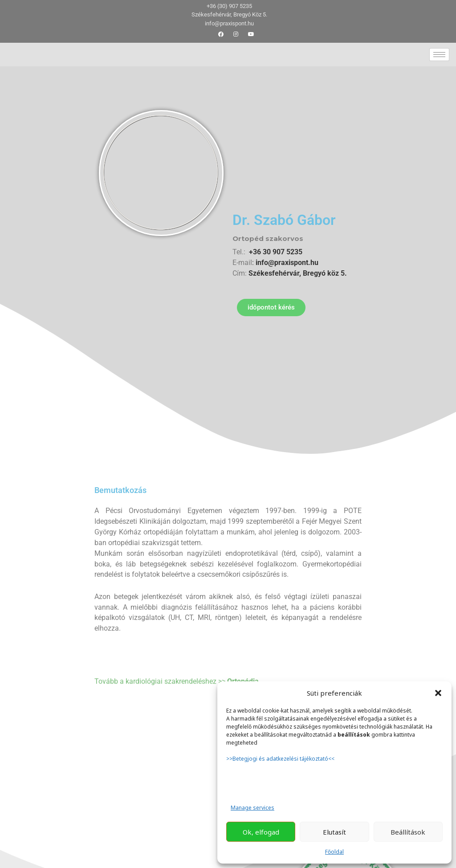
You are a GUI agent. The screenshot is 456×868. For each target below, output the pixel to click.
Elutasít (334, 832)
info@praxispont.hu (286, 263)
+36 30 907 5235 (276, 252)
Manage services (252, 808)
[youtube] (251, 34)
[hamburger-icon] (439, 55)
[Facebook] (221, 34)
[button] (438, 693)
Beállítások (408, 832)
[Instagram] (236, 34)
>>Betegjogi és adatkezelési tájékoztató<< (281, 759)
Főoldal (334, 852)
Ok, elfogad (261, 832)
